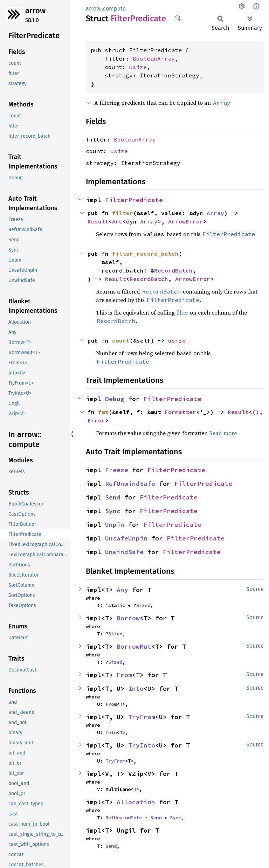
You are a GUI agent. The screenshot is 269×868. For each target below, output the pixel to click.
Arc (117, 221)
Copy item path (177, 18)
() (256, 412)
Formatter (180, 412)
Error (96, 420)
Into (136, 688)
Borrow (128, 618)
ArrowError (186, 221)
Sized (143, 605)
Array (215, 213)
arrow (35, 11)
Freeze (117, 470)
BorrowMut (134, 646)
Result (98, 221)
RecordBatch (173, 270)
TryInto (142, 745)
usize (138, 67)
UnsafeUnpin (126, 538)
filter (123, 213)
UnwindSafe (124, 552)
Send (113, 497)
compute (114, 9)
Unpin (115, 525)
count (121, 340)
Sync (113, 511)
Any (122, 590)
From (124, 675)
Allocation (136, 802)
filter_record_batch (145, 254)
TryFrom (142, 717)
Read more (223, 433)
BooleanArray (154, 58)
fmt (103, 412)
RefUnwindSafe (130, 484)
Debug (115, 399)
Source (255, 589)
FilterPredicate (134, 200)
